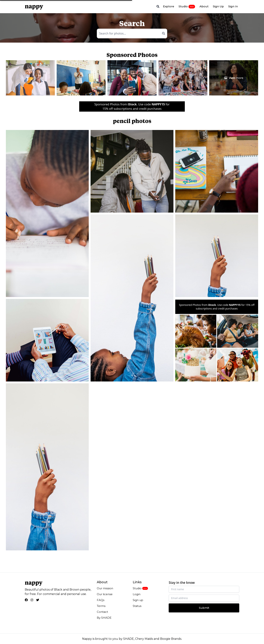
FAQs (101, 600)
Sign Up (218, 6)
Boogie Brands (171, 639)
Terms (101, 606)
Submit (204, 608)
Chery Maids (144, 639)
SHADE (129, 639)
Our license (105, 594)
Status (137, 606)
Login (137, 594)
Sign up (138, 600)
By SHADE (104, 618)
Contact (102, 612)
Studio (187, 6)
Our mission (105, 588)
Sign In (233, 6)
